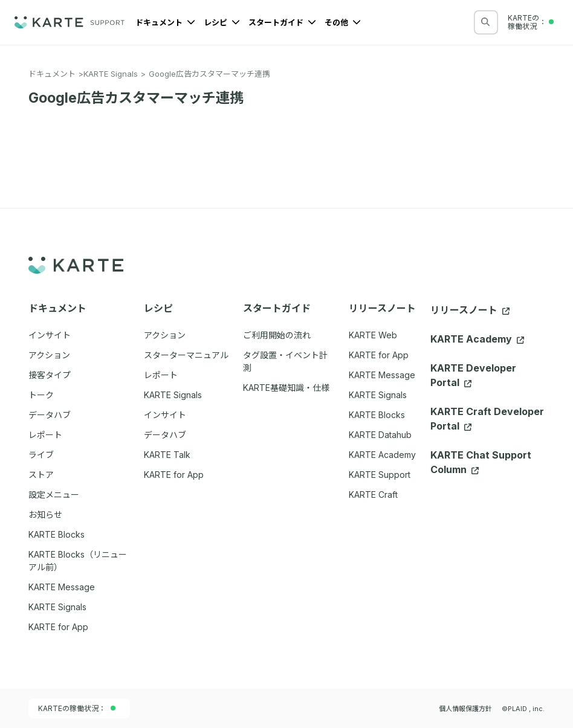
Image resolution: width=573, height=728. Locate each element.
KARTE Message (382, 375)
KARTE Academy (382, 455)
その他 (343, 22)
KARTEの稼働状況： (77, 708)
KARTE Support (380, 475)
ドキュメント (165, 22)
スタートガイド (282, 22)
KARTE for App (379, 355)
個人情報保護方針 (465, 709)
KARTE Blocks (377, 415)
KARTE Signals (111, 74)
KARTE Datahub (380, 435)
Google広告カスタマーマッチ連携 (209, 74)
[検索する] (485, 22)
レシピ (222, 22)
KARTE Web (373, 335)
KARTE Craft (373, 494)
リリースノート (470, 310)
